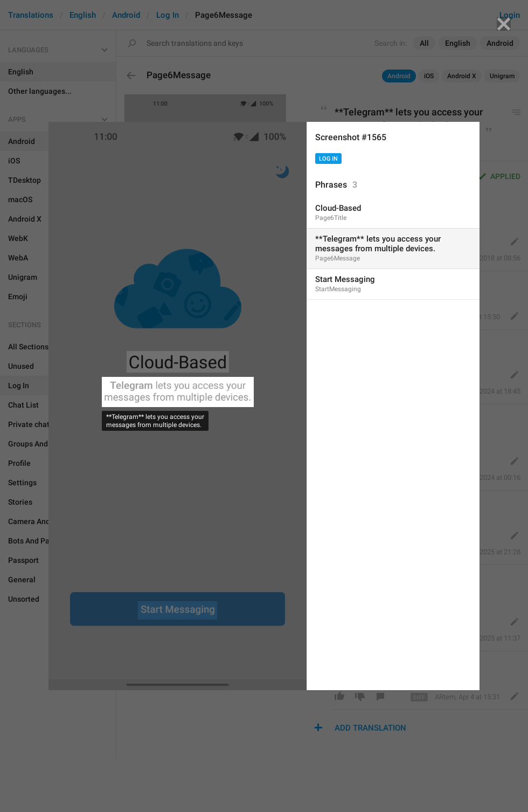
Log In (328, 159)
